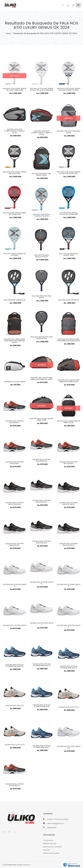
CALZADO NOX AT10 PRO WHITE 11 (69, 586)
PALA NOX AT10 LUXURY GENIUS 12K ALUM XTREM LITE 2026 (69, 89)
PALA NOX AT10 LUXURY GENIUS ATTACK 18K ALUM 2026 (69, 174)
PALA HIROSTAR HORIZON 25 (14, 301)
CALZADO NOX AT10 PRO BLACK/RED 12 (14, 786)
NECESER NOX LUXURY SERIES (14, 383)
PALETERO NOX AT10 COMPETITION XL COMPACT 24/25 (15, 132)
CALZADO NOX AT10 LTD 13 (14, 746)
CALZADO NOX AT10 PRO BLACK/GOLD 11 (41, 502)
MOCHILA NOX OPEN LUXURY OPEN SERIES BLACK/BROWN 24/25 (14, 342)
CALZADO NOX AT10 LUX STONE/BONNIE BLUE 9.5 (14, 666)
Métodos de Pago (50, 844)
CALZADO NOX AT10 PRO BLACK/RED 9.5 (41, 461)
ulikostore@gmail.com (56, 823)
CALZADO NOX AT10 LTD (14, 706)
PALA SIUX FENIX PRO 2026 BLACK (42, 298)
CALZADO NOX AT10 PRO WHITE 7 (41, 625)
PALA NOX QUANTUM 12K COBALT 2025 (69, 255)
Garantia (46, 850)
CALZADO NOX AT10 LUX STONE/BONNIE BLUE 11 (41, 747)
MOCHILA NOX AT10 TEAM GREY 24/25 (68, 133)
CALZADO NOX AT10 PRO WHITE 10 (14, 586)
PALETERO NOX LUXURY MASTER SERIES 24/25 (42, 420)
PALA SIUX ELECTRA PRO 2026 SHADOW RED (42, 339)
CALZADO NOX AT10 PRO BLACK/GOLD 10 (68, 504)
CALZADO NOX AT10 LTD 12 (69, 708)
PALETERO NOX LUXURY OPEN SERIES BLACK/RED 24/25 (69, 382)
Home (8, 33)
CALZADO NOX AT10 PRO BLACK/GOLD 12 (68, 545)
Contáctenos (48, 840)
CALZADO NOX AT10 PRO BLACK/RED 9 (68, 464)
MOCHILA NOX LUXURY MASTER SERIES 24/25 (69, 423)
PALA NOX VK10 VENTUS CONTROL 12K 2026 (41, 216)
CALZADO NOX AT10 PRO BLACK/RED (14, 464)
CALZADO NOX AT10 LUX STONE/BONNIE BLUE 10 (41, 666)
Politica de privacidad (51, 853)
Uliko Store (12, 865)
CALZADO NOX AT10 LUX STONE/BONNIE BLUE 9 (68, 668)
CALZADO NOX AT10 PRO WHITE (14, 626)
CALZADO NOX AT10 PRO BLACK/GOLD (14, 545)
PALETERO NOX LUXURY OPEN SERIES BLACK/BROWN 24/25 (41, 379)
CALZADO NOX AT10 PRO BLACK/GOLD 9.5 (14, 504)
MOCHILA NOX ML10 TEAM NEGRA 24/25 (41, 175)
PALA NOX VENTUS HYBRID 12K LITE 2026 (14, 255)
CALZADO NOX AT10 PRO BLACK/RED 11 (14, 423)
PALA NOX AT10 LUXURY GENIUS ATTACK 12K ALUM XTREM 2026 (42, 89)
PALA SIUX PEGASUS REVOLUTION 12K (42, 257)
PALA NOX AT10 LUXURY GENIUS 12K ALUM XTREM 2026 (15, 89)
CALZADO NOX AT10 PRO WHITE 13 (41, 584)
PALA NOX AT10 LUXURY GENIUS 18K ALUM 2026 (14, 174)
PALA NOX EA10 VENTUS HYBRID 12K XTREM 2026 (15, 215)
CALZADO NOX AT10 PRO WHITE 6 (69, 627)
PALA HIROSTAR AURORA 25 (69, 301)
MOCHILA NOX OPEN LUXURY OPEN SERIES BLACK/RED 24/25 (69, 341)
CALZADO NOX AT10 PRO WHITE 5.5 (69, 748)
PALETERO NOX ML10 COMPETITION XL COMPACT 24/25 (42, 134)
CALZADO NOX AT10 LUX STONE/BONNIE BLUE (41, 707)
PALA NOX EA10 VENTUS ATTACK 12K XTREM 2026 (69, 215)
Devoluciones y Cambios (52, 847)
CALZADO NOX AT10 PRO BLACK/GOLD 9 (41, 543)
